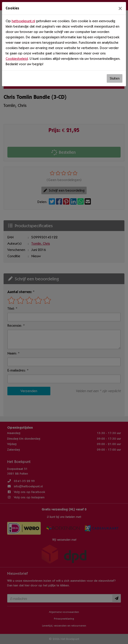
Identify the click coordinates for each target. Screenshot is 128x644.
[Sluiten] (120, 8)
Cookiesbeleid (17, 59)
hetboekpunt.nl (23, 21)
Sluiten (115, 78)
